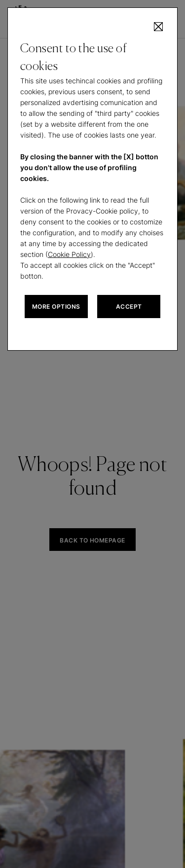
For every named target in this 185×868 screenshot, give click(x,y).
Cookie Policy (69, 254)
